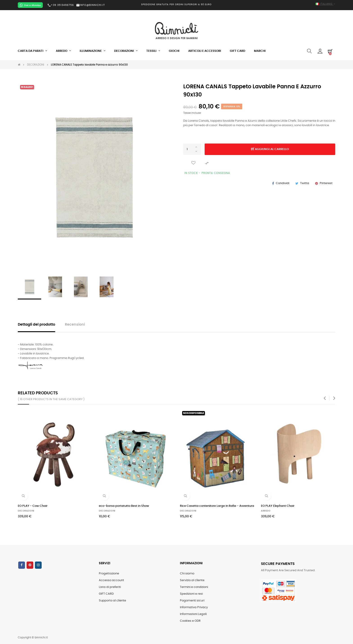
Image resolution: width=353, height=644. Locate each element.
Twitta (305, 183)
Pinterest (326, 183)
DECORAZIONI (26, 511)
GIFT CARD (106, 594)
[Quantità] (192, 149)
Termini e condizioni (194, 587)
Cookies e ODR (190, 621)
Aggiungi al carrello (270, 149)
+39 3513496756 (61, 5)
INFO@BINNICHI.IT (91, 5)
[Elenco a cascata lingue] (285, 4)
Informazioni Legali (193, 614)
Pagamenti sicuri (192, 601)
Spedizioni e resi (191, 594)
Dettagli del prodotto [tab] (36, 325)
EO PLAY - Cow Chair (33, 506)
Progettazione (109, 574)
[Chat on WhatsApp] (30, 5)
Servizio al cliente (192, 580)
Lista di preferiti (110, 587)
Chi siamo (187, 574)
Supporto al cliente (112, 601)
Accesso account (111, 580)
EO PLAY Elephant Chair (278, 506)
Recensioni (75, 325)
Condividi (283, 183)
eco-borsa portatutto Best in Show (124, 506)
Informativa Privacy (194, 607)
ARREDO (266, 511)
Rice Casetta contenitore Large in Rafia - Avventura (217, 506)
